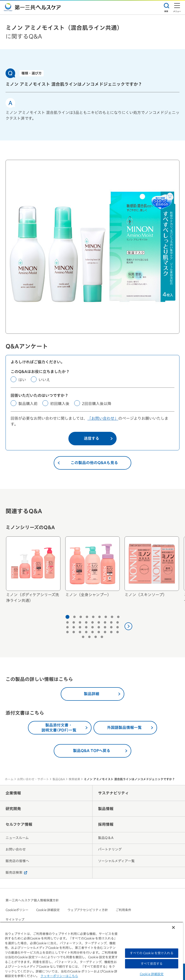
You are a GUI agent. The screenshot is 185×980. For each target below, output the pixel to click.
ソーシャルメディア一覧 (116, 861)
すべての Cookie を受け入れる (152, 953)
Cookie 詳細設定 (48, 910)
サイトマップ (15, 920)
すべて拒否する (152, 964)
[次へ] (128, 626)
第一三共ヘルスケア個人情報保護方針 (32, 900)
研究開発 (13, 809)
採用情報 (106, 824)
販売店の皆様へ (17, 861)
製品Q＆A (106, 838)
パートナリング (110, 849)
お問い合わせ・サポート (33, 779)
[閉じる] (173, 927)
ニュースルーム (17, 838)
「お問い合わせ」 (103, 418)
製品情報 (106, 809)
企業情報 (13, 793)
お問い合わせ (16, 849)
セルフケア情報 (19, 824)
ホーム (9, 779)
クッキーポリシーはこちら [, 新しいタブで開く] (59, 976)
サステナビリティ (113, 793)
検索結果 (74, 779)
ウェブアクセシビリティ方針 (88, 910)
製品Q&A (59, 779)
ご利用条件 (123, 910)
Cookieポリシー (17, 910)
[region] (92, 951)
